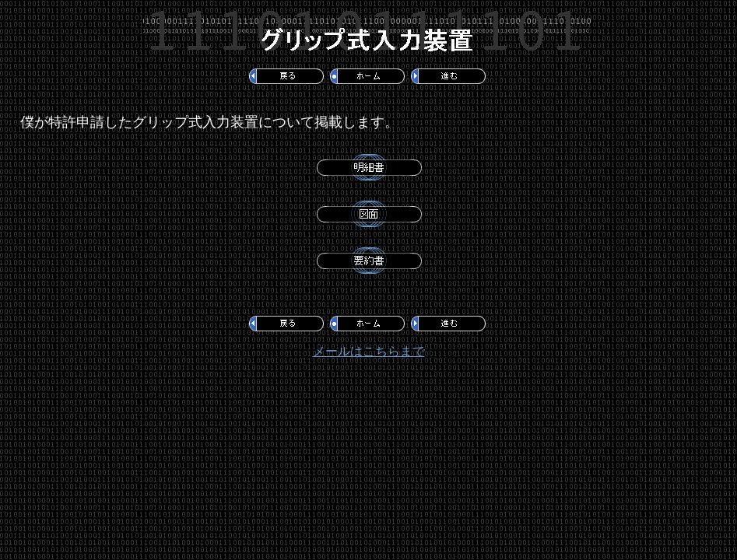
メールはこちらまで (369, 351)
